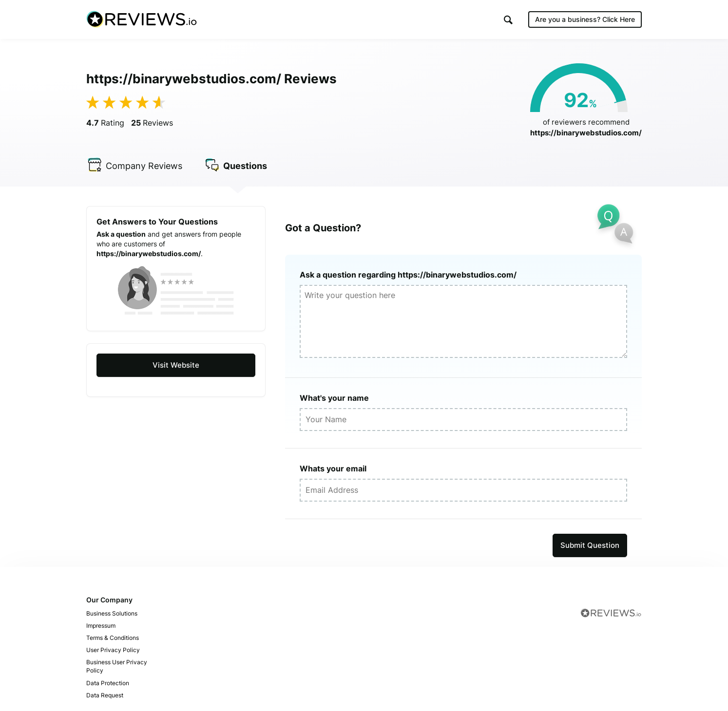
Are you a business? (585, 19)
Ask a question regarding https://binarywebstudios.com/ (408, 275)
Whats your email (333, 468)
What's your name (334, 398)
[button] (508, 20)
